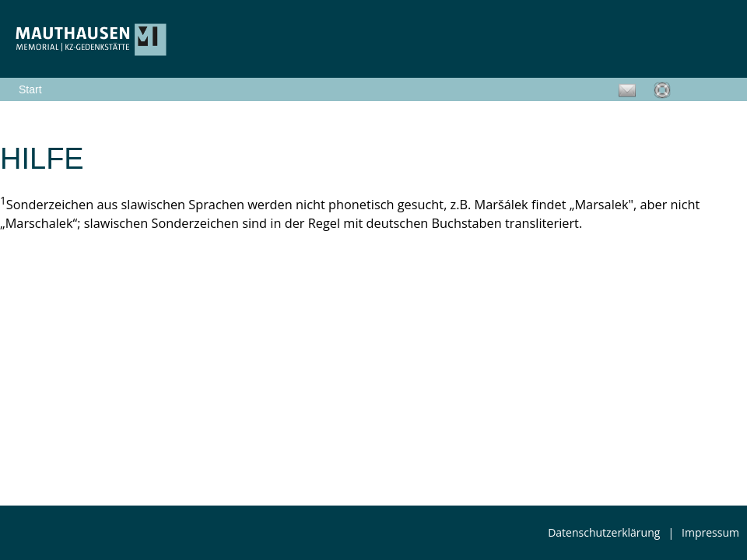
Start (30, 89)
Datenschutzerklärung (604, 532)
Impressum (710, 532)
